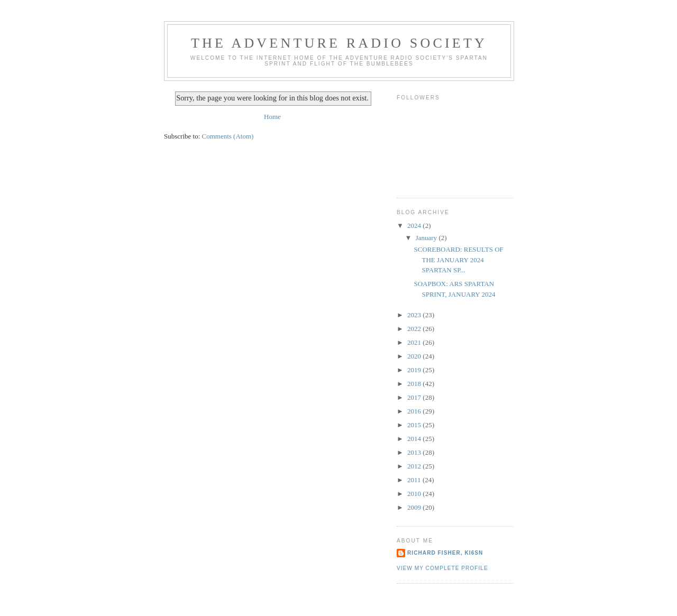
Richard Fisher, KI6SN (445, 553)
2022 (415, 329)
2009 (415, 507)
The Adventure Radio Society (339, 43)
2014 (415, 439)
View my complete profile (442, 568)
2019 (415, 370)
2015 (415, 425)
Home (272, 117)
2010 (415, 494)
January (427, 238)
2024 (415, 226)
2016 (415, 411)
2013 (415, 452)
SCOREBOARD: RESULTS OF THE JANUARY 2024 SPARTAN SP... (458, 260)
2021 (415, 342)
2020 (415, 356)
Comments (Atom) (228, 136)
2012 (415, 466)
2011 (415, 480)
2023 (415, 315)
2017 (415, 397)
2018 (415, 384)
